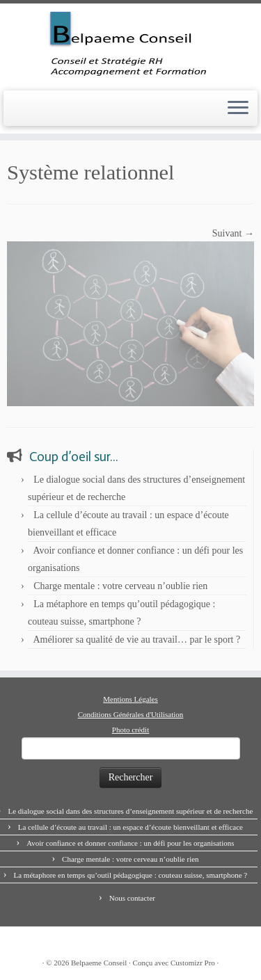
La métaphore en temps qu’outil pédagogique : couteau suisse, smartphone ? (130, 875)
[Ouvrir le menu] (238, 109)
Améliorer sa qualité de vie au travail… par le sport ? (136, 640)
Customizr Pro (193, 963)
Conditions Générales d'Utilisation (131, 714)
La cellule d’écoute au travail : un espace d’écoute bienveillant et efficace (130, 827)
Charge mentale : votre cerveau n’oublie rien (120, 586)
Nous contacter (132, 898)
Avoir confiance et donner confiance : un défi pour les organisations (130, 843)
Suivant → (233, 233)
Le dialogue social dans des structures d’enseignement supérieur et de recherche (130, 811)
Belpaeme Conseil (99, 963)
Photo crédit (130, 730)
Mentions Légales (130, 699)
